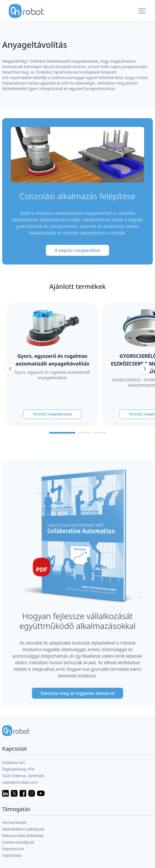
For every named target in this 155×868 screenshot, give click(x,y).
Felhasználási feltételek (23, 836)
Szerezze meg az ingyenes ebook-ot (78, 693)
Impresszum (13, 849)
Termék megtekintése (52, 414)
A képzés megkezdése (77, 250)
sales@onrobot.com (20, 782)
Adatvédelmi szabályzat (23, 829)
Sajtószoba (12, 855)
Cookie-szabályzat (18, 842)
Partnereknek (14, 822)
